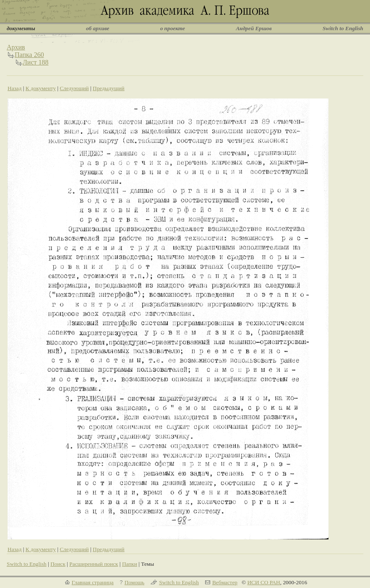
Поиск (58, 564)
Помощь (134, 582)
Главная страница (93, 582)
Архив (16, 47)
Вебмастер (225, 582)
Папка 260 (29, 55)
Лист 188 (36, 62)
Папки (130, 564)
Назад (15, 88)
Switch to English (343, 28)
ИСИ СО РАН (263, 582)
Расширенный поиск (94, 564)
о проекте (173, 28)
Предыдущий (109, 88)
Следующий (74, 88)
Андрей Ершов (254, 28)
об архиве (98, 28)
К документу (41, 88)
